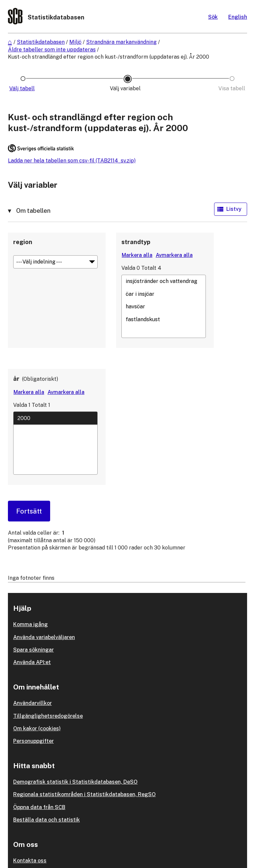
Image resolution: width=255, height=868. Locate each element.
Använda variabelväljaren (44, 637)
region (23, 242)
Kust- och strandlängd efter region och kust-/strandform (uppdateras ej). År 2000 (109, 57)
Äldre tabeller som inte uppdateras (52, 50)
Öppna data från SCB (39, 807)
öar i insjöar (164, 294)
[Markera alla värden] (137, 255)
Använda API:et (32, 662)
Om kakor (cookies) (37, 728)
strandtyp (136, 242)
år (16, 379)
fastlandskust (164, 319)
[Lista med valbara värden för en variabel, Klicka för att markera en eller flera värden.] (164, 306)
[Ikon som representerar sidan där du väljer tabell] (23, 89)
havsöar (164, 307)
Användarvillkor (32, 703)
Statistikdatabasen (41, 42)
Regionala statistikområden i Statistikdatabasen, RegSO (84, 794)
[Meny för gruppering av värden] (55, 262)
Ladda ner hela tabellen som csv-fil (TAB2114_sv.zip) (72, 161)
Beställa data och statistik (47, 820)
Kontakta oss (30, 861)
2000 (55, 418)
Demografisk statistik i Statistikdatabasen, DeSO (75, 782)
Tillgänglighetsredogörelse (48, 716)
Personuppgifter (33, 741)
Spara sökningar (33, 650)
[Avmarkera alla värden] (174, 255)
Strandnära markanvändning (121, 42)
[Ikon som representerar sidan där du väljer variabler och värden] (128, 89)
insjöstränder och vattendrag (164, 281)
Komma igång (31, 624)
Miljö (75, 42)
